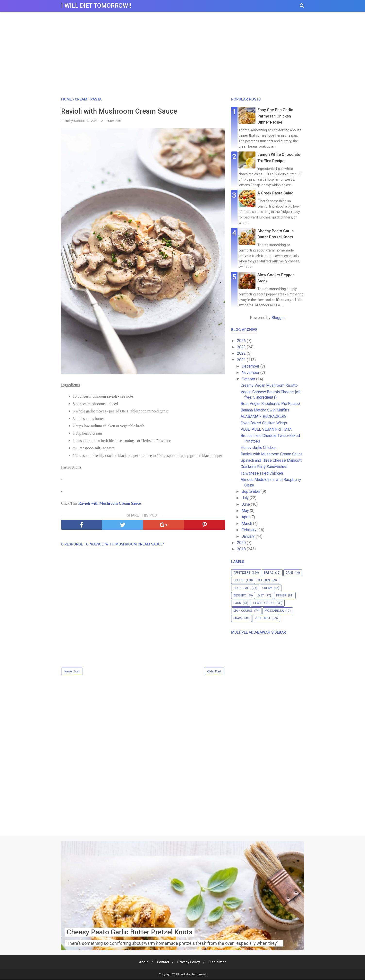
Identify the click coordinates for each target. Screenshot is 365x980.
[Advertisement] (183, 56)
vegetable (263, 618)
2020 (242, 543)
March (247, 524)
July (246, 498)
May (246, 511)
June (246, 504)
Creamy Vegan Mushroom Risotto (269, 385)
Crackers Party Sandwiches (264, 467)
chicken (264, 580)
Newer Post (72, 672)
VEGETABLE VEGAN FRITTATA (266, 429)
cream (267, 588)
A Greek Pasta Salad (275, 193)
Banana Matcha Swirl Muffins (265, 410)
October (249, 379)
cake (289, 573)
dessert (240, 595)
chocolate (242, 588)
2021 (242, 360)
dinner (281, 595)
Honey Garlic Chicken (259, 448)
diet (261, 595)
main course (243, 611)
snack (238, 618)
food (237, 603)
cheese (239, 580)
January (249, 536)
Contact (162, 962)
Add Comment (111, 121)
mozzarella (274, 611)
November (251, 373)
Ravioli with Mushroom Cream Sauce (109, 504)
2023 (242, 347)
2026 (242, 341)
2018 (242, 549)
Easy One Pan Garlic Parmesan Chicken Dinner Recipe (275, 116)
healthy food (263, 603)
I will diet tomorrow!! (96, 6)
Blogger (278, 318)
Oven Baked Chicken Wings (264, 423)
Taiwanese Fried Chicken (262, 473)
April (246, 517)
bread (269, 573)
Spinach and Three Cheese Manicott (271, 460)
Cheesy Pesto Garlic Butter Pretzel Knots (130, 932)
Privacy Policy (189, 962)
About (143, 962)
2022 (242, 353)
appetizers (242, 573)
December (251, 366)
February (250, 530)
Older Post (214, 672)
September (252, 491)
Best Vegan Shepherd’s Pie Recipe (270, 404)
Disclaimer (218, 962)
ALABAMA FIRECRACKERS (264, 416)
